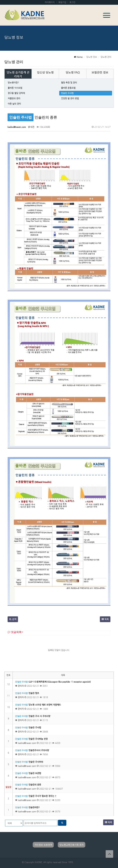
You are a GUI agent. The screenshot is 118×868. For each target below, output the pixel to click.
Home (78, 57)
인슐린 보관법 (35, 773)
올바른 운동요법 (68, 88)
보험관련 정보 (100, 72)
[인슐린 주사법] (22, 682)
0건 (31, 127)
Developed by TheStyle (85, 862)
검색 (13, 619)
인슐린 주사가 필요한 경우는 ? (42, 796)
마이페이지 (50, 2)
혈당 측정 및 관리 (69, 82)
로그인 (72, 2)
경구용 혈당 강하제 (16, 93)
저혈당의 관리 (14, 98)
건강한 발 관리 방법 (70, 98)
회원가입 (62, 2)
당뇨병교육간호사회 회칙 (72, 845)
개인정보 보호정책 (43, 845)
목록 (105, 619)
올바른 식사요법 (15, 88)
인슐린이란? (34, 807)
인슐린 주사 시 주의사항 (39, 716)
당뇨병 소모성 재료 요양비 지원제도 (45, 705)
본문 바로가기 (0, 0)
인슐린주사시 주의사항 (39, 750)
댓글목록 (15, 632)
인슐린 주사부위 (36, 762)
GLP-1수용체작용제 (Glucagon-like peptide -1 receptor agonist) (60, 682)
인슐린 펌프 (34, 693)
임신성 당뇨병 (45, 72)
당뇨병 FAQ (73, 72)
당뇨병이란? (13, 82)
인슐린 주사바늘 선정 (38, 739)
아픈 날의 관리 (14, 104)
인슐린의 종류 (35, 785)
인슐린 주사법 (67, 93)
